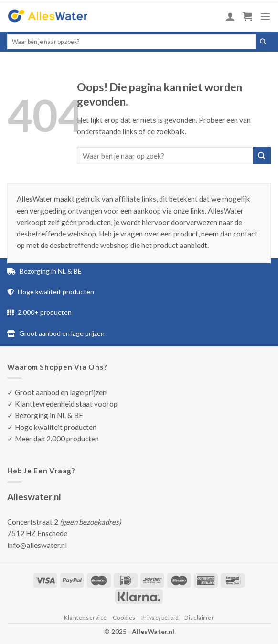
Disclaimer (199, 617)
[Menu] (265, 16)
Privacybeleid (160, 617)
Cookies (124, 617)
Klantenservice (86, 617)
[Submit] (263, 42)
